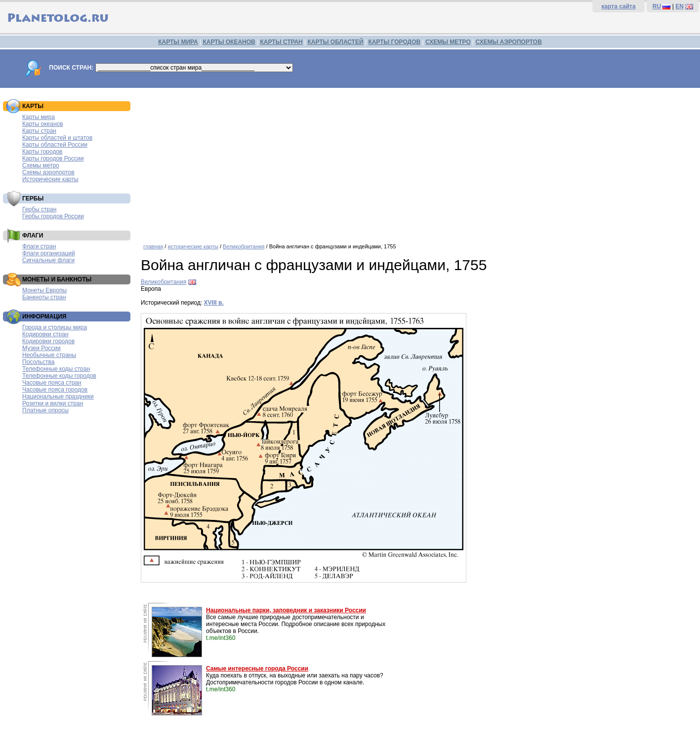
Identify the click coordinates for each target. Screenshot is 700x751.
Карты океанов (43, 124)
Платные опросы (45, 410)
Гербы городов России (53, 216)
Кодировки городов (48, 341)
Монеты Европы (44, 290)
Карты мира (39, 117)
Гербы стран (39, 209)
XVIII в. (214, 303)
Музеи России (41, 348)
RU (657, 6)
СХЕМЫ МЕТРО (448, 42)
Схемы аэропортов (48, 172)
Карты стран (39, 131)
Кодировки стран (45, 334)
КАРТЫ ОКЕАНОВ (229, 42)
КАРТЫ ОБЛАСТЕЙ (336, 42)
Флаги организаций (49, 253)
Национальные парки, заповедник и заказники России (286, 610)
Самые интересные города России (257, 669)
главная (153, 246)
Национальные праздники (58, 396)
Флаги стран (39, 246)
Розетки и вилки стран (53, 403)
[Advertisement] (418, 162)
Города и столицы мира (55, 327)
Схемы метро (41, 165)
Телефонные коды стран (56, 369)
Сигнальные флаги (48, 260)
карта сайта (618, 6)
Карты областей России (55, 145)
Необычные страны (49, 355)
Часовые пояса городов (55, 390)
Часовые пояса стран (52, 383)
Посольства (39, 362)
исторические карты (193, 246)
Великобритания (244, 246)
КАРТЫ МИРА (178, 42)
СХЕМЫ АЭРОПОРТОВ (509, 42)
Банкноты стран (44, 297)
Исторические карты (50, 179)
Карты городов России (53, 158)
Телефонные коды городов (59, 376)
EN (679, 6)
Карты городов (42, 152)
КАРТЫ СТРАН (282, 42)
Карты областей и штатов (57, 138)
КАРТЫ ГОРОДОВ (394, 42)
